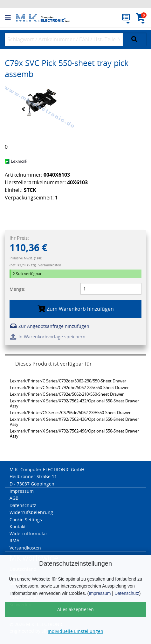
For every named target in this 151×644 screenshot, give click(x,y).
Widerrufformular (28, 533)
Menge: (17, 289)
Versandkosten (25, 548)
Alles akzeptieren (75, 609)
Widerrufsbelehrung (31, 512)
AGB (14, 498)
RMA (14, 540)
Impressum (100, 593)
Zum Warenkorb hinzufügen (76, 309)
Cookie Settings (26, 520)
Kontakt (18, 527)
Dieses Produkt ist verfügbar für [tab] (54, 364)
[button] (10, 18)
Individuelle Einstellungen (75, 631)
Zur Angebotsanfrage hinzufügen (49, 326)
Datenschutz (127, 593)
